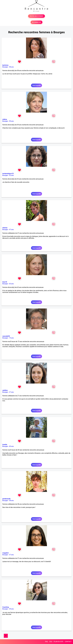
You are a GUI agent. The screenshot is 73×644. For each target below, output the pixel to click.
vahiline (5, 390)
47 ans (11, 230)
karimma (5, 65)
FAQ (46, 642)
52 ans (11, 175)
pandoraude (6, 499)
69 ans (11, 446)
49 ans (11, 609)
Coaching (6, 607)
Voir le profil (36, 85)
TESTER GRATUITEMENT (37, 16)
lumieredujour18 (8, 174)
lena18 (5, 282)
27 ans (11, 392)
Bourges (5, 67)
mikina (5, 119)
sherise (5, 228)
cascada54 (6, 336)
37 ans (11, 555)
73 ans (11, 338)
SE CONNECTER (36, 22)
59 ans (11, 121)
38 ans (11, 501)
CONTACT (68, 642)
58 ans (11, 67)
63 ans (11, 284)
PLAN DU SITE (59, 642)
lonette (5, 445)
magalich (6, 553)
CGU (51, 642)
